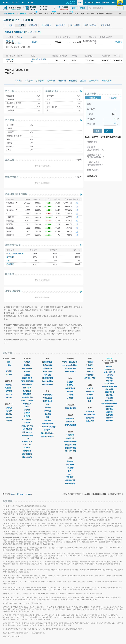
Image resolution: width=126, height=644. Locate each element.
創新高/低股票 (27, 378)
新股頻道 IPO (27, 432)
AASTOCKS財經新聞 (70, 362)
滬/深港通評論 (70, 388)
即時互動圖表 (48, 372)
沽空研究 (27, 413)
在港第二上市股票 (27, 401)
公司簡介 (9, 408)
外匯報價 (90, 365)
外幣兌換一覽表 (90, 378)
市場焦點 (109, 398)
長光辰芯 (10, 257)
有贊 (8, 261)
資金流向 (48, 414)
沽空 (48, 404)
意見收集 (9, 394)
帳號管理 (9, 388)
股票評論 (70, 385)
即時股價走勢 (48, 401)
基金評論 (70, 392)
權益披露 (48, 420)
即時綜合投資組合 (48, 436)
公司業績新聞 (27, 419)
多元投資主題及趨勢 (109, 386)
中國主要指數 (27, 368)
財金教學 (9, 374)
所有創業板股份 (27, 397)
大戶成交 (48, 411)
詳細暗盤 (119, 42)
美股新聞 (70, 477)
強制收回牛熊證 (70, 451)
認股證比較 (70, 422)
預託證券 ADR (27, 442)
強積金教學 (90, 421)
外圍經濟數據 (70, 484)
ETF (27, 407)
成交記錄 (48, 408)
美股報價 (70, 465)
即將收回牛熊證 (70, 445)
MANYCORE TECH (15, 254)
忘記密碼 (9, 391)
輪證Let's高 (109, 401)
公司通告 (27, 410)
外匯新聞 (90, 368)
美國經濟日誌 (70, 480)
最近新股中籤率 (13, 245)
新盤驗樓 (109, 415)
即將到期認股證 (70, 425)
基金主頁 (90, 388)
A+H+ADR (27, 445)
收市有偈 (109, 375)
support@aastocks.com (22, 494)
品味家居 (109, 412)
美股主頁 (70, 461)
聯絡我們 (9, 398)
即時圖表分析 (48, 368)
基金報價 (90, 392)
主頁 (9, 362)
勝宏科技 (10, 41)
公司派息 (27, 416)
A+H (27, 439)
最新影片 (109, 367)
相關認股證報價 (48, 378)
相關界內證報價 (48, 384)
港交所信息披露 (70, 368)
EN (17, 2)
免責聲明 (9, 417)
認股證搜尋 (70, 418)
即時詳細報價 (48, 365)
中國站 (9, 365)
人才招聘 (9, 411)
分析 (70, 471)
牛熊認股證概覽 (70, 408)
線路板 (35, 42)
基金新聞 (90, 395)
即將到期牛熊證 (70, 448)
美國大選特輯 (109, 392)
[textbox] (106, 8)
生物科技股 (27, 404)
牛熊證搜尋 (70, 435)
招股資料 (10, 120)
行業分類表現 (27, 384)
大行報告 (27, 423)
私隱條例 (9, 421)
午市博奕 (109, 378)
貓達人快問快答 (109, 372)
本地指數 (27, 362)
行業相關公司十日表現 (16, 194)
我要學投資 (109, 406)
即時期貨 (27, 372)
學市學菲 (109, 381)
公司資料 (48, 430)
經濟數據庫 (27, 451)
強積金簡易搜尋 (90, 415)
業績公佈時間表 (27, 426)
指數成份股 (27, 388)
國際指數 (27, 365)
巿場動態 (90, 375)
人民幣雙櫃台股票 (27, 381)
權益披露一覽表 (27, 435)
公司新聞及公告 (48, 424)
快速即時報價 (48, 362)
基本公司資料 (52, 91)
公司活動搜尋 (27, 429)
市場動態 (70, 468)
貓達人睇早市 (109, 369)
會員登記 (9, 385)
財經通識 (109, 409)
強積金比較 (90, 418)
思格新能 (10, 264)
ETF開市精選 (109, 384)
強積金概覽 (90, 411)
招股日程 (10, 91)
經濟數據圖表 (27, 454)
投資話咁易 (109, 389)
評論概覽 (70, 382)
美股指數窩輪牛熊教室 (109, 404)
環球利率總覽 (27, 457)
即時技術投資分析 (48, 433)
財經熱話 (109, 395)
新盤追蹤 (109, 418)
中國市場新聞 (70, 372)
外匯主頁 (90, 362)
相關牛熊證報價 (48, 381)
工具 (90, 401)
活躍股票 (27, 375)
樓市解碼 (109, 421)
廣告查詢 (9, 414)
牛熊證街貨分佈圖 (70, 442)
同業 (48, 417)
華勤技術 (10, 59)
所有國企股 (27, 391)
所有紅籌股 (27, 394)
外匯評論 (70, 395)
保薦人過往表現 (13, 291)
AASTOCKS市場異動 (48, 427)
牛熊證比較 (70, 438)
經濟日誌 (27, 448)
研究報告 (70, 398)
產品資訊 (9, 371)
